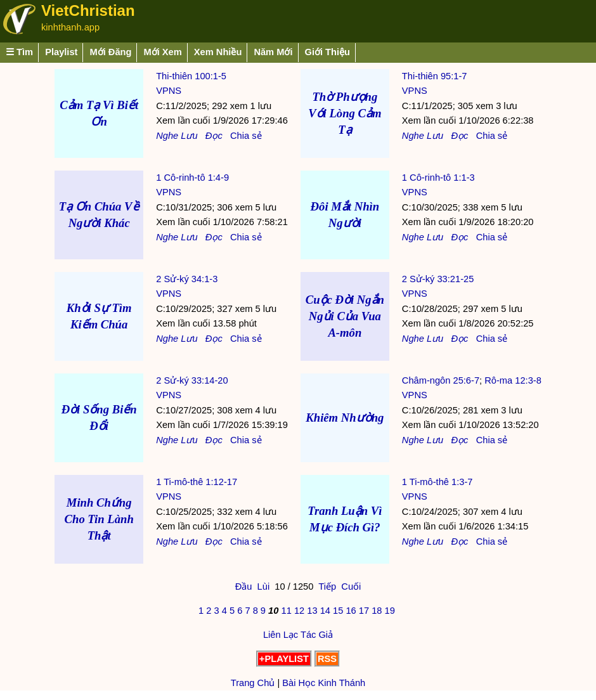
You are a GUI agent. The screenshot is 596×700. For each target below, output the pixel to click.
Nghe (167, 136)
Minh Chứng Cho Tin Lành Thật (99, 519)
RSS (327, 659)
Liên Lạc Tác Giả (298, 635)
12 (299, 611)
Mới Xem (162, 52)
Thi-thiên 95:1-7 (435, 76)
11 (286, 611)
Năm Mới (273, 52)
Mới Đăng (110, 52)
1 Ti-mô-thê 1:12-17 (197, 482)
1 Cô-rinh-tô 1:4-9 (192, 178)
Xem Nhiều (218, 52)
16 (351, 611)
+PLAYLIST (284, 659)
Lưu (189, 136)
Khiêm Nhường (345, 418)
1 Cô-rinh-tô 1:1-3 (438, 178)
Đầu (244, 587)
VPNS (169, 91)
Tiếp (327, 587)
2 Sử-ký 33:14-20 (192, 380)
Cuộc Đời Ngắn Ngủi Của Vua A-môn (345, 316)
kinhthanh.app (70, 27)
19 (390, 611)
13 (312, 611)
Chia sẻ (246, 136)
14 (325, 611)
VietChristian (88, 10)
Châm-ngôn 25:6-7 (441, 380)
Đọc (214, 136)
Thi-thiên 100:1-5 (191, 76)
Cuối (351, 587)
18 (377, 611)
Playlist (61, 52)
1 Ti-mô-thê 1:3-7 (437, 482)
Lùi (264, 587)
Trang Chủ (253, 683)
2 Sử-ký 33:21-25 (438, 279)
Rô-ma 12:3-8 (513, 380)
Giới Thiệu (328, 52)
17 (364, 611)
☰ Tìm (19, 52)
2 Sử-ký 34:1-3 (187, 279)
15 (338, 611)
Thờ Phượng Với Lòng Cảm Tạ (345, 113)
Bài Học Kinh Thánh (324, 683)
